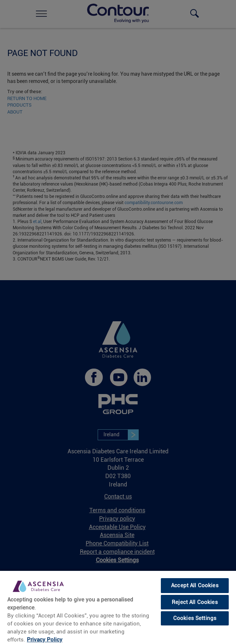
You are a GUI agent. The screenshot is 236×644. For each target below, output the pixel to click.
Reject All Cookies (195, 602)
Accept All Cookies (195, 585)
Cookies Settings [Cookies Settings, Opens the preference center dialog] (195, 618)
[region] (118, 607)
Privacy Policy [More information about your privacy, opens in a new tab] (45, 640)
